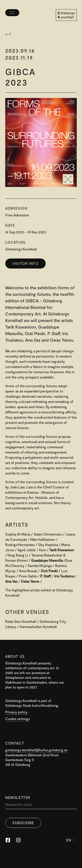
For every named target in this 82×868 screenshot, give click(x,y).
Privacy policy (16, 712)
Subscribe (23, 823)
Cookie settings (17, 719)
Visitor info (25, 263)
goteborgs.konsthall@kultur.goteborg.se (36, 750)
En (71, 840)
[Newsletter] (41, 806)
